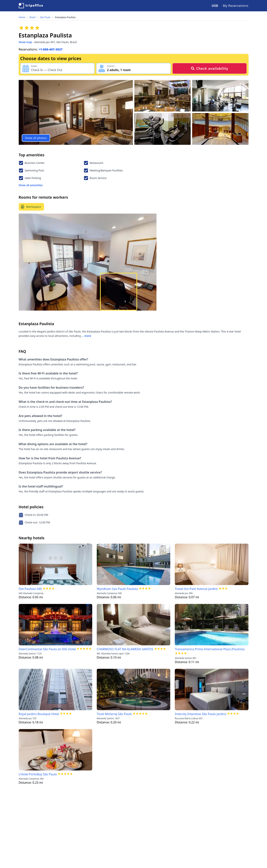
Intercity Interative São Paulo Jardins (200, 714)
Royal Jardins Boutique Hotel (39, 714)
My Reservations (236, 6)
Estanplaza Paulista (65, 17)
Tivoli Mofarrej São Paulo (114, 714)
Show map (25, 42)
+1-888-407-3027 (50, 49)
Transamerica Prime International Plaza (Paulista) (210, 649)
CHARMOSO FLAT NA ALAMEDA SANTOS (125, 649)
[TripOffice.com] (31, 6)
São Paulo (45, 17)
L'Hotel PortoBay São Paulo (38, 774)
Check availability (209, 68)
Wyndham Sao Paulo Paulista (117, 589)
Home (22, 17)
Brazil (33, 17)
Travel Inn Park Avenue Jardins (196, 589)
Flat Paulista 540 (30, 589)
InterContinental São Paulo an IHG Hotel (47, 649)
